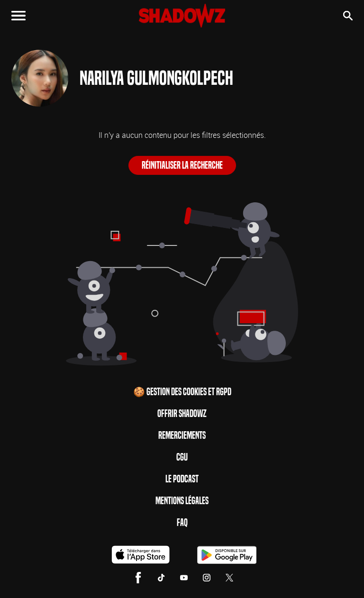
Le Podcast (182, 479)
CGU (182, 457)
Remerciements (182, 435)
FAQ (182, 523)
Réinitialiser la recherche (182, 165)
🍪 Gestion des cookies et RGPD (182, 392)
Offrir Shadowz (182, 414)
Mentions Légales (182, 501)
